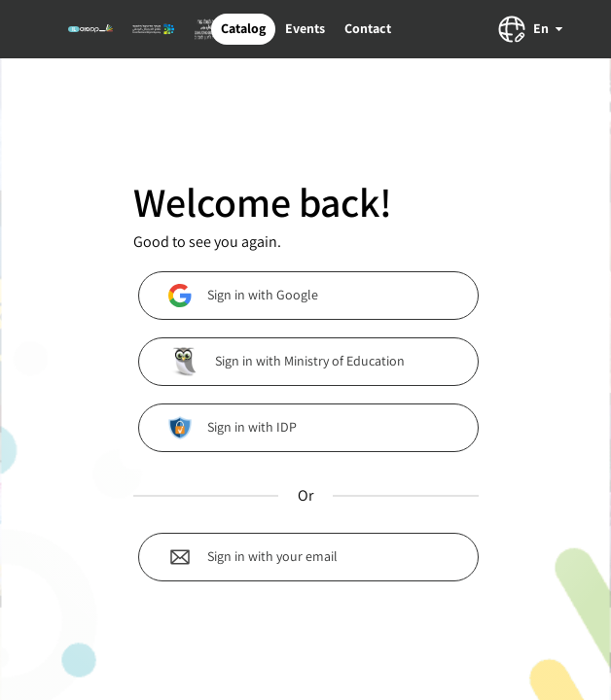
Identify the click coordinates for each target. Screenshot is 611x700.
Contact (368, 28)
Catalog (243, 28)
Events (305, 28)
